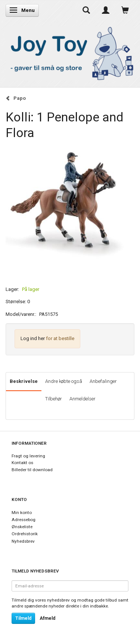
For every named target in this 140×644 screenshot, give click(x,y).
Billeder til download (32, 470)
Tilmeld (23, 618)
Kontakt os (22, 463)
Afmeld (47, 618)
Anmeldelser (83, 399)
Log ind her (33, 338)
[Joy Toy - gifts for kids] (70, 52)
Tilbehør (54, 399)
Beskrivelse (24, 381)
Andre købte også (64, 381)
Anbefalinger (103, 381)
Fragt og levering (28, 456)
